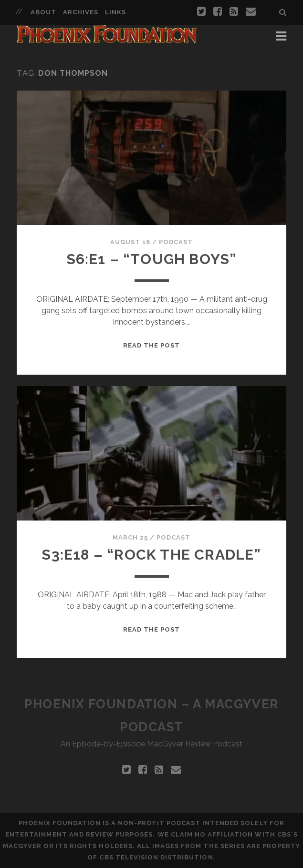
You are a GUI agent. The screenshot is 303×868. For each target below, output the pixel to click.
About (43, 12)
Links (115, 12)
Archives (81, 12)
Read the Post (152, 345)
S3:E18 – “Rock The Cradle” (151, 555)
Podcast (176, 242)
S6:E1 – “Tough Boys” (152, 259)
